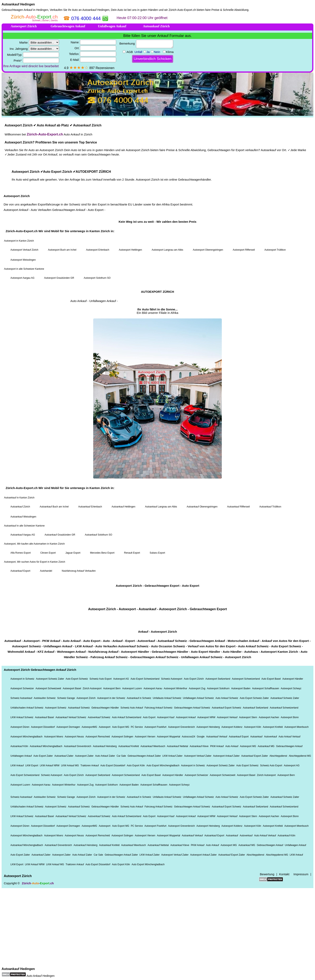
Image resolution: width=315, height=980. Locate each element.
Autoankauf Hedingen (18, 4)
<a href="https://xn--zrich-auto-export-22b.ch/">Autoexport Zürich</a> (157, 489)
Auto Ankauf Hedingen (40, 976)
